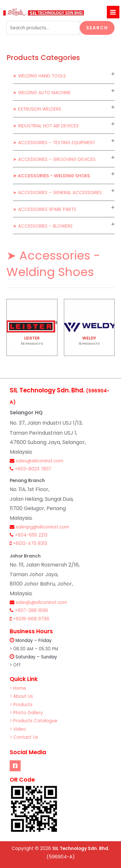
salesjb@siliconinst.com (41, 602)
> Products (21, 705)
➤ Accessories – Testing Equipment (54, 143)
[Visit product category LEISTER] (32, 327)
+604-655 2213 (31, 535)
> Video (18, 729)
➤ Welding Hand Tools (39, 76)
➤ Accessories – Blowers (43, 226)
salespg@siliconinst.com (42, 527)
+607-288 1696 (31, 611)
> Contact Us (24, 737)
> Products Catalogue (34, 721)
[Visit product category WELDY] (89, 327)
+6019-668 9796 (31, 619)
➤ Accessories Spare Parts (45, 209)
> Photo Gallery (26, 713)
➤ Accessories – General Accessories (57, 193)
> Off (15, 665)
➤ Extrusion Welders (37, 109)
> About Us (21, 696)
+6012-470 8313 (30, 543)
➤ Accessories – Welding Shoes (51, 176)
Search (97, 28)
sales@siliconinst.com (40, 461)
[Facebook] (15, 766)
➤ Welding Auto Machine (42, 93)
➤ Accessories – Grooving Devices (54, 159)
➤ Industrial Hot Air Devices (46, 126)
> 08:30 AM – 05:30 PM (34, 649)
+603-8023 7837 (33, 469)
